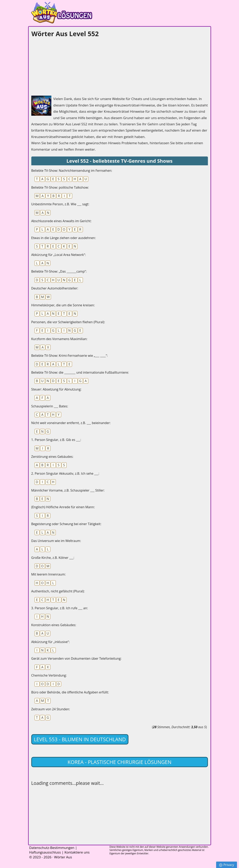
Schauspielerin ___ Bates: (50, 406)
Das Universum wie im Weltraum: (56, 541)
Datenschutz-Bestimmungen (52, 848)
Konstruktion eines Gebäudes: (54, 625)
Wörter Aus (63, 857)
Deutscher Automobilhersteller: (55, 288)
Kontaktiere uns (77, 852)
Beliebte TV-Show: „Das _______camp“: (59, 271)
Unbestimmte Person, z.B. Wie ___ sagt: (60, 204)
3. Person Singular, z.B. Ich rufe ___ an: (60, 608)
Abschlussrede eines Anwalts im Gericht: (62, 221)
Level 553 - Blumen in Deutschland (80, 739)
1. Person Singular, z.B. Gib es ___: (56, 440)
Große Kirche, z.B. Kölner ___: (53, 558)
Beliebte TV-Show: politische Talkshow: (60, 187)
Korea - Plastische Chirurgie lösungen (119, 762)
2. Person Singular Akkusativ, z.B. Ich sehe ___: (65, 473)
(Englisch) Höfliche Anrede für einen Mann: (63, 507)
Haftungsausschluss (45, 852)
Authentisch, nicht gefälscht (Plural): (58, 591)
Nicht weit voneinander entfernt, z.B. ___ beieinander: (71, 423)
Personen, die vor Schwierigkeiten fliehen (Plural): (68, 322)
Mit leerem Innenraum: (49, 574)
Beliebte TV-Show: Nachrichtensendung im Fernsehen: (72, 171)
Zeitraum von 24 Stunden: (51, 709)
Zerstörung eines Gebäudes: (52, 457)
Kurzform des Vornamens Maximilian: (59, 339)
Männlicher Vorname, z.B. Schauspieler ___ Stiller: (68, 490)
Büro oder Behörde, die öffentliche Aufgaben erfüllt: (70, 692)
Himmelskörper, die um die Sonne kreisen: (63, 305)
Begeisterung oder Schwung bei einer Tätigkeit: (66, 524)
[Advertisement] (61, 65)
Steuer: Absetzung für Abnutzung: (56, 389)
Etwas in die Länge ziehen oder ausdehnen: (64, 238)
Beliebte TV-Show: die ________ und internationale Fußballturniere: (80, 372)
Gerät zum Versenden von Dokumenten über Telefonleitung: (76, 658)
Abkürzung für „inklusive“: (51, 642)
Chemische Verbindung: (49, 675)
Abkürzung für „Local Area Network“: (59, 255)
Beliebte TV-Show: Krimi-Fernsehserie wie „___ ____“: (70, 356)
